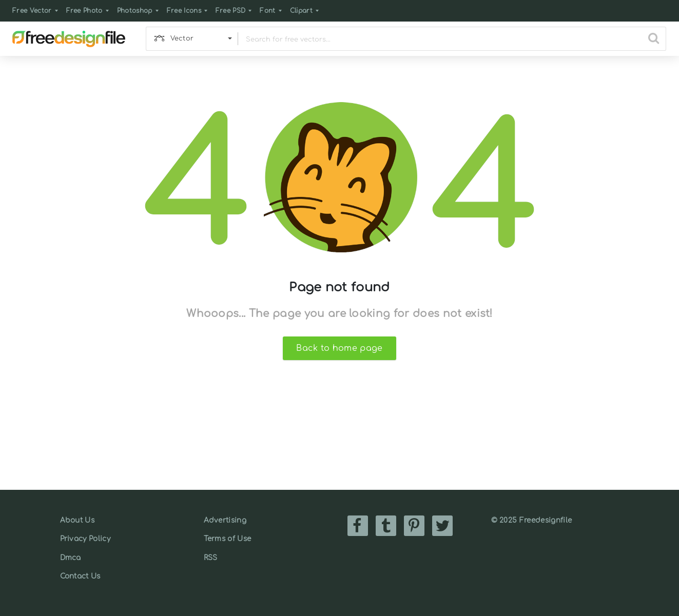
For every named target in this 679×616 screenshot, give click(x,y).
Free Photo (84, 11)
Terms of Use (228, 539)
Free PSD (231, 11)
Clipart (301, 11)
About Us (77, 520)
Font (267, 11)
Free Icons (184, 11)
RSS (211, 558)
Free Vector (32, 11)
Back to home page (339, 348)
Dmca (71, 558)
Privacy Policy (85, 539)
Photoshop (135, 11)
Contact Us (80, 576)
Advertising (225, 520)
